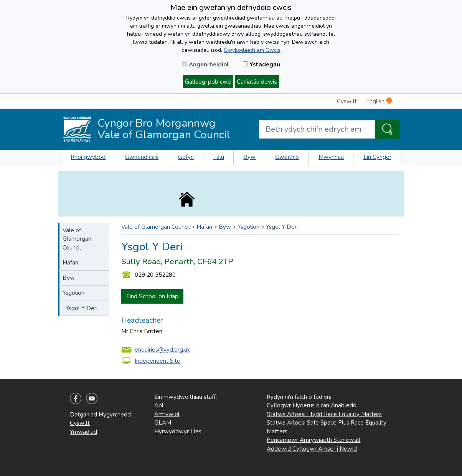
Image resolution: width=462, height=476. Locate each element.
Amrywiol (167, 414)
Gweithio (287, 157)
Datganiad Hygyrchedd (100, 415)
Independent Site (158, 361)
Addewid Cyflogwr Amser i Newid (312, 449)
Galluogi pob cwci (208, 82)
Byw (249, 157)
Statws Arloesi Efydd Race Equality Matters (324, 414)
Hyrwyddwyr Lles (178, 431)
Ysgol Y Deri (82, 308)
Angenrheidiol (206, 64)
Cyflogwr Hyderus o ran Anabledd (312, 405)
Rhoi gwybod (88, 157)
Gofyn (186, 157)
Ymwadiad (83, 432)
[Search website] (317, 129)
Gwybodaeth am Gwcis (252, 50)
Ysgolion (73, 293)
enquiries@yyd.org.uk (162, 350)
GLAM (163, 423)
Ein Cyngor (377, 157)
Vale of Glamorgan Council (77, 239)
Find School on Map (152, 296)
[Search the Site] (387, 129)
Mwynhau (331, 157)
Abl (159, 405)
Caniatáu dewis (257, 82)
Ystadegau (262, 64)
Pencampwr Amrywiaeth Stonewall (313, 440)
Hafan (70, 263)
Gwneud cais (142, 157)
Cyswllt (347, 101)
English (379, 101)
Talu (219, 157)
